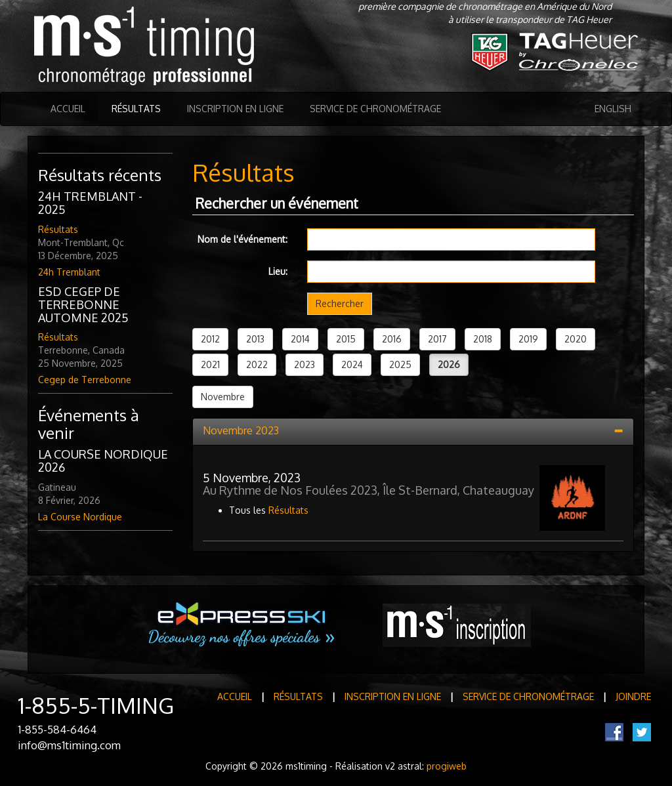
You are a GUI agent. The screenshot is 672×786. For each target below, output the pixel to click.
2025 (400, 364)
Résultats (136, 109)
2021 (210, 364)
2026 (449, 364)
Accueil (68, 109)
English (613, 109)
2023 (304, 364)
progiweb (447, 766)
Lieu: (278, 271)
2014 (300, 339)
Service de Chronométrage (375, 109)
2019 (528, 339)
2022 (257, 364)
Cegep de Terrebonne (85, 380)
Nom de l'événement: (242, 239)
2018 (483, 339)
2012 (210, 339)
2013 (255, 339)
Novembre (223, 397)
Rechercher (340, 303)
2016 (392, 339)
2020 (576, 339)
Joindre (633, 696)
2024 (352, 364)
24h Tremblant (69, 272)
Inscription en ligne (235, 109)
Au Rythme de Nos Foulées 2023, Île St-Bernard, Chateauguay (368, 490)
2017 (437, 339)
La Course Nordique (80, 517)
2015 (346, 339)
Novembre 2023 (241, 430)
